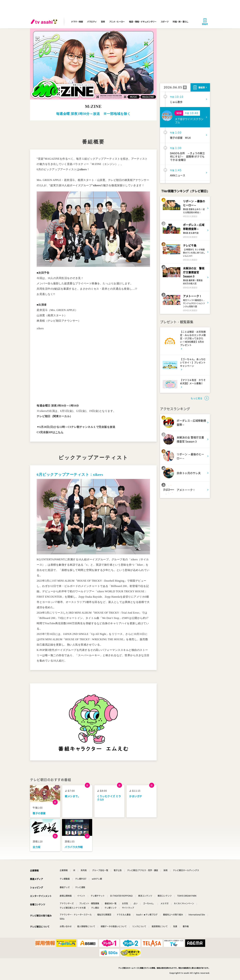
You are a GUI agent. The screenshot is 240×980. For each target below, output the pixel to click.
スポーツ (165, 22)
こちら (59, 432)
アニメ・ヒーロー (117, 22)
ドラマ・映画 (77, 22)
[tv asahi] (45, 22)
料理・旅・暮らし (180, 22)
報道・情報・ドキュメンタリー (143, 22)
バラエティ (92, 22)
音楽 (103, 22)
